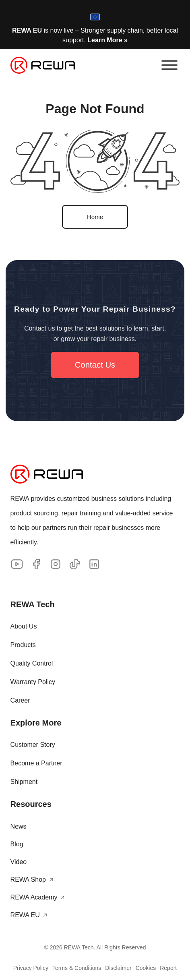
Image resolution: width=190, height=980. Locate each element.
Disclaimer (118, 968)
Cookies (146, 968)
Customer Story (33, 745)
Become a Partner (36, 763)
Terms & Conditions (77, 968)
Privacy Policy (31, 968)
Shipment (24, 782)
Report (168, 968)
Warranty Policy (33, 682)
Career (20, 700)
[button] (169, 65)
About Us (24, 626)
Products (23, 645)
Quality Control (32, 663)
